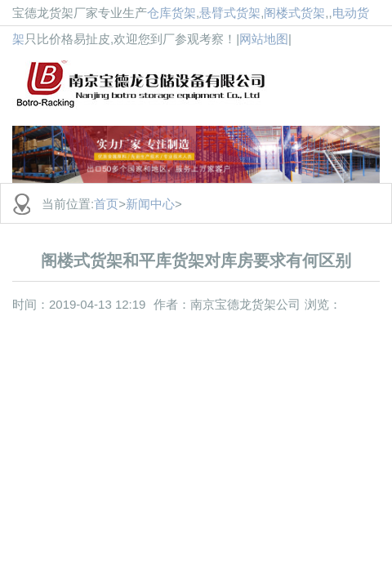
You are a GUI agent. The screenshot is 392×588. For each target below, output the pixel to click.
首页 (106, 204)
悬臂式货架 (230, 13)
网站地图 (264, 39)
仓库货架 (171, 13)
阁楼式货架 (294, 13)
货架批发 (202, 82)
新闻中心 (150, 204)
